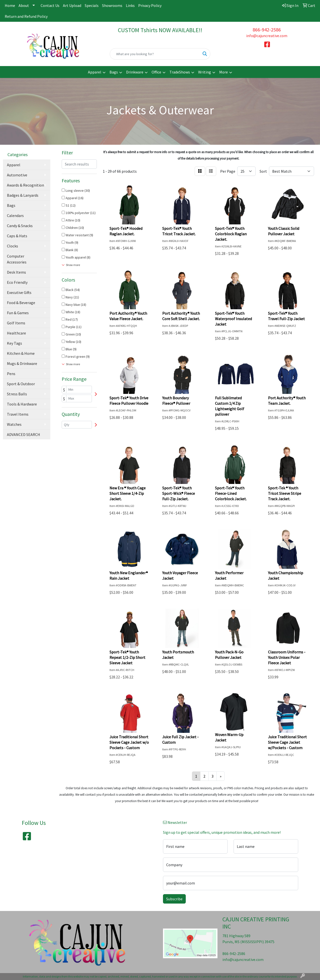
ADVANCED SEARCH (24, 434)
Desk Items (16, 272)
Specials (92, 5)
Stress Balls (17, 394)
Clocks (13, 246)
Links (130, 5)
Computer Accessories (17, 259)
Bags (114, 72)
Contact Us (50, 5)
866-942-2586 (267, 30)
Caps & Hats (17, 236)
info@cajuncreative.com (267, 36)
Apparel (95, 72)
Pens (11, 374)
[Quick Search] (155, 54)
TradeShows (180, 72)
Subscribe (174, 899)
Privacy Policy (150, 5)
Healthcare (16, 333)
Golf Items (16, 323)
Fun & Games (18, 313)
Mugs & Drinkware (22, 363)
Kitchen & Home (21, 353)
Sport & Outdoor (21, 384)
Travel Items (18, 414)
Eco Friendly (17, 282)
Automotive (17, 175)
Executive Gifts (19, 292)
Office (156, 72)
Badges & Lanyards (23, 195)
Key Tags (14, 343)
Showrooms (112, 5)
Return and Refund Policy (26, 16)
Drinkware (135, 72)
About (24, 5)
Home (10, 5)
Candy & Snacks (20, 226)
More (224, 72)
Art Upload (72, 5)
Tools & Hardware (22, 404)
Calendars (15, 215)
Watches (14, 424)
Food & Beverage (21, 303)
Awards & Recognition (26, 185)
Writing (205, 72)
